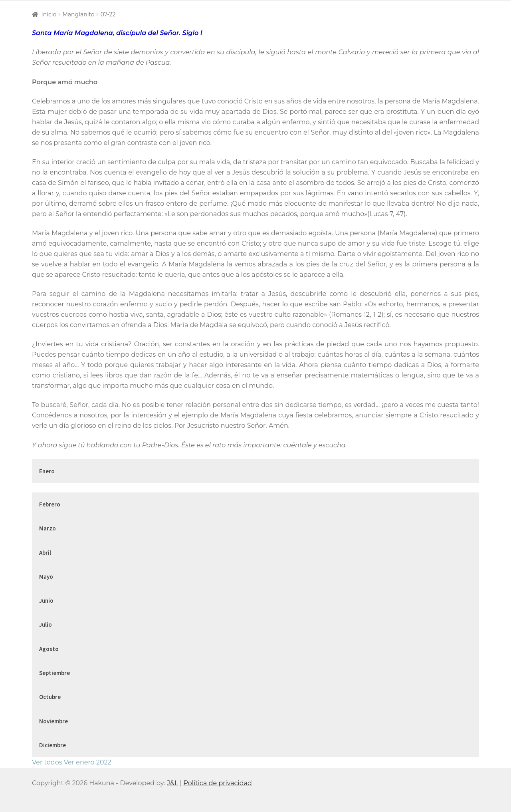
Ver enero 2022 (88, 762)
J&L (172, 783)
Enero (47, 471)
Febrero (50, 504)
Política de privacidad (218, 783)
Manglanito (78, 14)
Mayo (46, 577)
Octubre (50, 697)
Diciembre (52, 745)
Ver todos (47, 762)
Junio (46, 601)
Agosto (49, 649)
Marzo (48, 528)
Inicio (49, 14)
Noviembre (53, 721)
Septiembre (54, 673)
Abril (45, 553)
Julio (46, 624)
